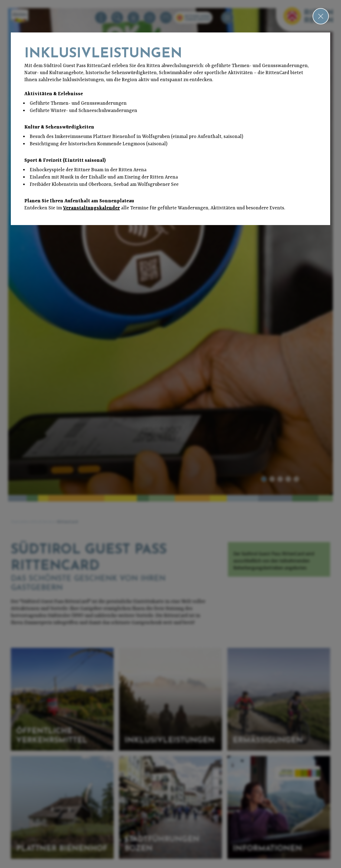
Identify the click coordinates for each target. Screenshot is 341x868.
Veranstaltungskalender (91, 208)
